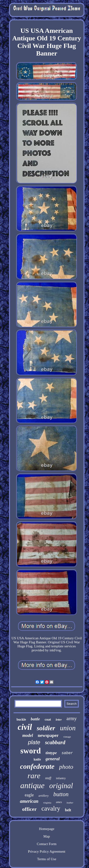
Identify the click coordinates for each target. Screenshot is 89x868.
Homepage (47, 829)
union (68, 728)
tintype (51, 753)
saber (67, 753)
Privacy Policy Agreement (47, 851)
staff (48, 778)
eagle (29, 795)
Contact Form (47, 844)
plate (34, 742)
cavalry (51, 808)
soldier (46, 728)
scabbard (55, 742)
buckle (21, 720)
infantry (61, 778)
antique (33, 785)
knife (37, 759)
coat (48, 719)
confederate (37, 766)
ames (59, 802)
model (28, 735)
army (72, 718)
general (53, 759)
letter (59, 720)
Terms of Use (47, 859)
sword (31, 751)
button (61, 794)
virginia (47, 803)
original (61, 786)
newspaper (48, 735)
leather (70, 803)
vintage (67, 737)
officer (29, 809)
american (29, 801)
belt (68, 810)
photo (66, 767)
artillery (44, 796)
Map (47, 836)
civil (25, 727)
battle (35, 719)
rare (34, 776)
